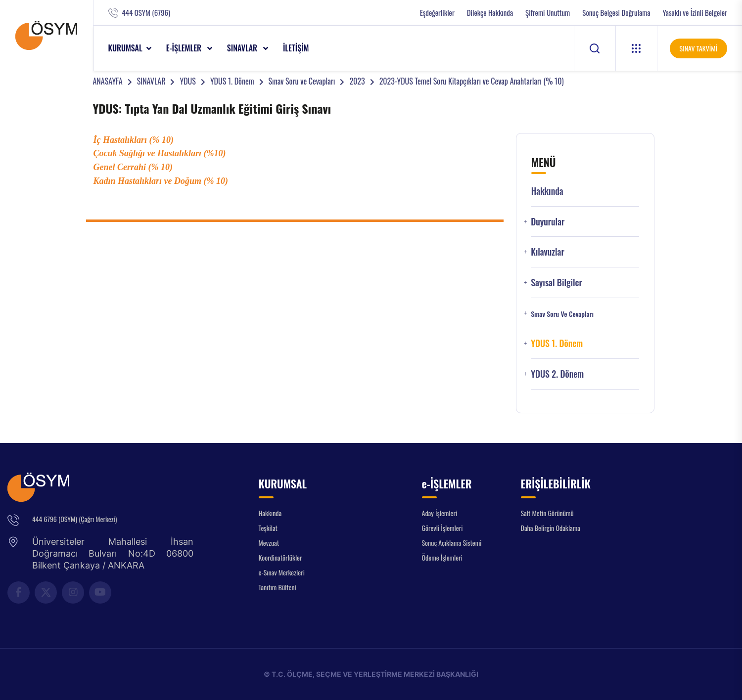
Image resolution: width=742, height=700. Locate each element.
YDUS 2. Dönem (557, 374)
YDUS (187, 81)
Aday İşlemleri (440, 513)
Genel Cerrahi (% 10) (133, 167)
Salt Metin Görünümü (547, 513)
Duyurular (548, 222)
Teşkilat (268, 528)
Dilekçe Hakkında (490, 13)
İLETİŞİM (296, 48)
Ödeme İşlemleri (442, 557)
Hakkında (547, 191)
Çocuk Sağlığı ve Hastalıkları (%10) (160, 153)
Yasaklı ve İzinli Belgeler (695, 13)
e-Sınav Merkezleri (282, 572)
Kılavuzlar (548, 252)
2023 (357, 81)
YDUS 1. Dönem (232, 81)
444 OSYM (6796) (146, 13)
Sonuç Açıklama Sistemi (452, 543)
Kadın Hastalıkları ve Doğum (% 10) (161, 181)
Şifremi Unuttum (548, 13)
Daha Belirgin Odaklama (551, 528)
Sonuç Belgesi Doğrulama (616, 13)
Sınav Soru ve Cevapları (302, 81)
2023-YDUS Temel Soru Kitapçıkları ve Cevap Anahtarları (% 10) (472, 81)
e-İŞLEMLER (185, 48)
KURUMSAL (125, 48)
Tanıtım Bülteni (278, 587)
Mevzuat (269, 543)
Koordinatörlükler (280, 557)
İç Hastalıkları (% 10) (134, 140)
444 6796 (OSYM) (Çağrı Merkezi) (74, 519)
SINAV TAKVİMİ (698, 48)
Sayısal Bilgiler (556, 283)
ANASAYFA (108, 81)
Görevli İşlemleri (442, 528)
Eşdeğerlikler (437, 13)
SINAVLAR (243, 48)
